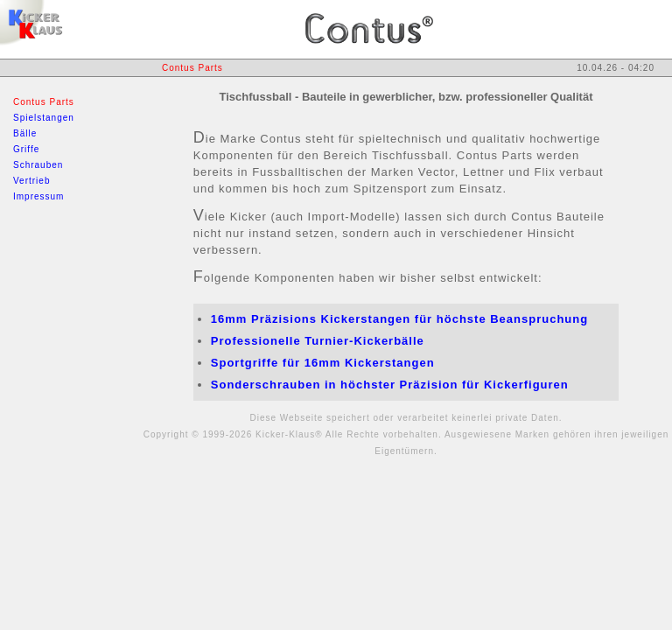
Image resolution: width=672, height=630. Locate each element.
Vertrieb (31, 181)
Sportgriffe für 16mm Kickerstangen (323, 363)
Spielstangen (44, 118)
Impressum (38, 196)
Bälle (25, 133)
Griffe (26, 149)
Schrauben (38, 165)
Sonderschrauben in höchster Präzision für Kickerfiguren (390, 385)
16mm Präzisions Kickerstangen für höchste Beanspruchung (399, 319)
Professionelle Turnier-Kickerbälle (318, 341)
